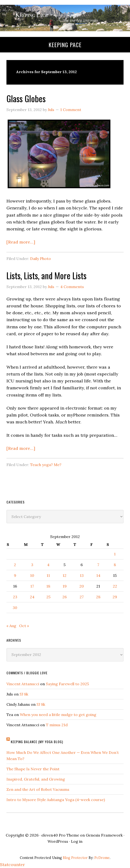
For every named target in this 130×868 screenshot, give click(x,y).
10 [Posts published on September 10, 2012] (32, 575)
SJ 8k (24, 694)
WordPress (58, 841)
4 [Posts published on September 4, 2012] (48, 565)
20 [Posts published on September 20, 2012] (82, 586)
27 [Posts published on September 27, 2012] (82, 597)
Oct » (24, 626)
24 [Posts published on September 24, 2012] (32, 597)
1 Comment (71, 110)
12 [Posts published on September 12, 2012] (65, 575)
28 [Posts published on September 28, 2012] (98, 597)
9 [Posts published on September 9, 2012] (15, 575)
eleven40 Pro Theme (60, 835)
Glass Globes (26, 98)
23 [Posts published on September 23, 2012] (15, 597)
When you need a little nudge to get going (58, 715)
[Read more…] (21, 242)
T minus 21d (57, 725)
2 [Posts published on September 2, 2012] (15, 565)
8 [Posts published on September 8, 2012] (115, 565)
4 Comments (72, 287)
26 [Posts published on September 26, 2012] (65, 597)
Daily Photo (41, 259)
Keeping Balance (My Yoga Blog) (37, 742)
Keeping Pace (65, 45)
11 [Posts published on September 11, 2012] (48, 575)
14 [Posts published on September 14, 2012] (98, 575)
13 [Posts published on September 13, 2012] (82, 575)
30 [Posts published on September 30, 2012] (15, 608)
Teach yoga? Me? (46, 465)
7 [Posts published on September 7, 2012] (98, 565)
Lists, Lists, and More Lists (46, 275)
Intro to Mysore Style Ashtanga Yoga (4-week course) (56, 800)
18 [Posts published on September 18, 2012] (48, 586)
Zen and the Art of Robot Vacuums (38, 789)
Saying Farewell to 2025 (67, 684)
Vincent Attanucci (23, 684)
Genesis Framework (104, 835)
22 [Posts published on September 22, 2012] (115, 586)
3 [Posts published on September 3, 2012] (32, 565)
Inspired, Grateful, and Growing (36, 779)
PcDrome (102, 858)
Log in (77, 841)
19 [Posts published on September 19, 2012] (65, 586)
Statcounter (12, 865)
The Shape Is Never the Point (33, 769)
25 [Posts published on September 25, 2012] (48, 597)
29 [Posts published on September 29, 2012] (115, 597)
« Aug (11, 626)
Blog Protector (75, 858)
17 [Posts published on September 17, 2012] (32, 586)
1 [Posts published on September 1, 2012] (115, 554)
